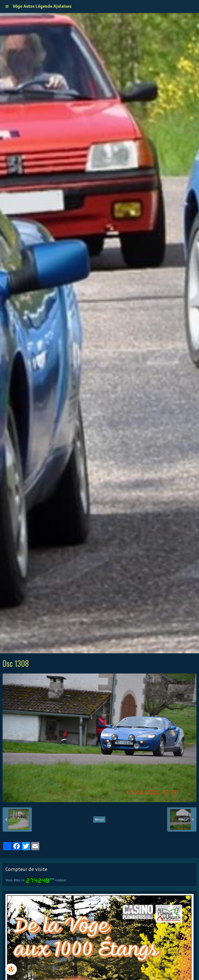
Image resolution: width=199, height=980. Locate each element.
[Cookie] (11, 969)
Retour (99, 819)
